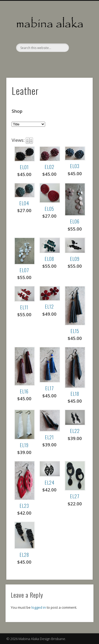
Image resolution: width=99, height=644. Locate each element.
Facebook (49, 61)
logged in (39, 607)
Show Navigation (80, 47)
